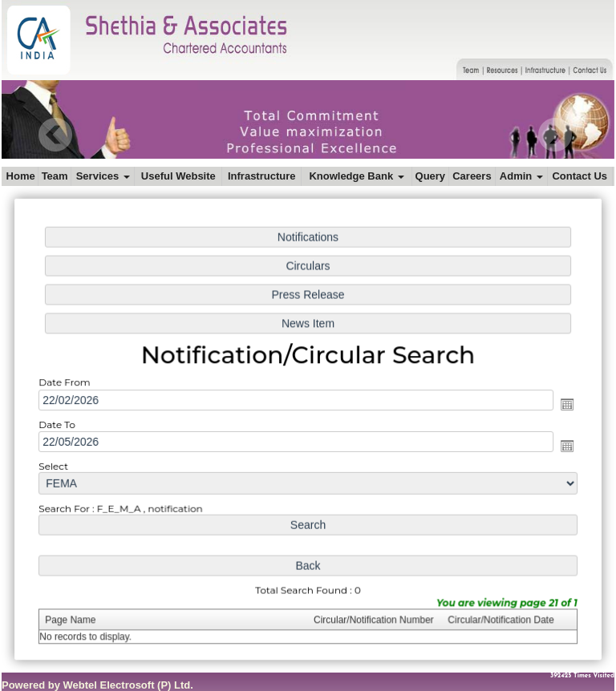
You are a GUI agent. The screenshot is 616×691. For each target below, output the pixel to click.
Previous (56, 135)
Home (21, 176)
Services (103, 176)
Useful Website (178, 176)
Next (555, 135)
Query (431, 176)
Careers (472, 176)
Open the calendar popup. (560, 404)
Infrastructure (262, 176)
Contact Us (580, 176)
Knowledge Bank (356, 176)
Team (55, 176)
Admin (521, 176)
